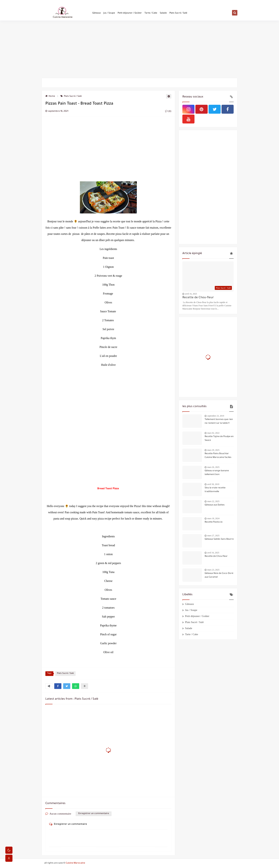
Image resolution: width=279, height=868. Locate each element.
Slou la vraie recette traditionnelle (215, 490)
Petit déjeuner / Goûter (130, 15)
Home (50, 96)
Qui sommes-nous (52, 3)
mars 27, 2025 (213, 536)
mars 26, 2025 (213, 467)
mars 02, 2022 (213, 433)
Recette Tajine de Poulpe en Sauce (219, 439)
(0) (168, 112)
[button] (58, 686)
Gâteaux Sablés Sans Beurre (219, 539)
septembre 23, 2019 (216, 416)
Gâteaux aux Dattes (215, 505)
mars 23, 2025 (213, 570)
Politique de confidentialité (90, 3)
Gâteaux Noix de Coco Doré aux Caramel (219, 575)
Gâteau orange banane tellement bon (217, 473)
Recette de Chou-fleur (198, 298)
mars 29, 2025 (213, 450)
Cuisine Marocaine (75, 863)
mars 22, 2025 (213, 501)
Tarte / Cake (151, 15)
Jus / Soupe (109, 15)
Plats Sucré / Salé (178, 15)
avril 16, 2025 (191, 294)
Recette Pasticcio (214, 522)
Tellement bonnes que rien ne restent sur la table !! (219, 421)
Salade (163, 15)
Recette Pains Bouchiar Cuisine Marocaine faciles (218, 456)
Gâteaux (97, 15)
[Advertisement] (139, 50)
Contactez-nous (69, 3)
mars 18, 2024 (213, 518)
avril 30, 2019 (213, 484)
